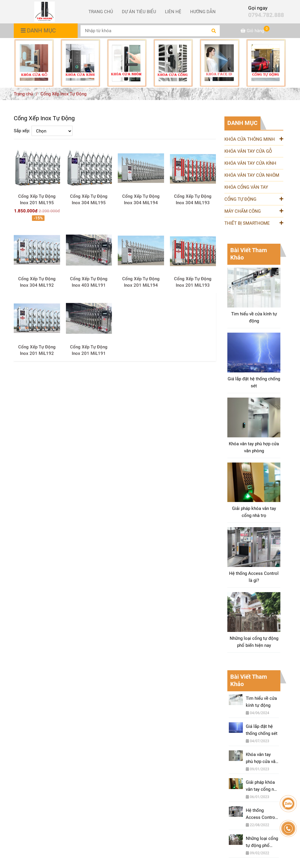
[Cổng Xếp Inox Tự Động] (45, 12)
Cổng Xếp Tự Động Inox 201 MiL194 (141, 282)
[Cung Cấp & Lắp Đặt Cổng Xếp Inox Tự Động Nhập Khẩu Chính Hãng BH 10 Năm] (255, 31)
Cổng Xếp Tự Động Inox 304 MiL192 (37, 282)
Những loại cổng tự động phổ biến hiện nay (254, 642)
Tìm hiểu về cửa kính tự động (254, 317)
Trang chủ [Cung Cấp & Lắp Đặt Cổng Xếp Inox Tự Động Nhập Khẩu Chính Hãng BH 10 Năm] (23, 94)
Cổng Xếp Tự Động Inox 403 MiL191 (89, 282)
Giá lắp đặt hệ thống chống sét (254, 382)
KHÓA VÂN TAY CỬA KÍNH (250, 163)
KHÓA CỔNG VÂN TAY (246, 187)
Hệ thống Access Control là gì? (254, 577)
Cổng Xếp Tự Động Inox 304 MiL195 (89, 200)
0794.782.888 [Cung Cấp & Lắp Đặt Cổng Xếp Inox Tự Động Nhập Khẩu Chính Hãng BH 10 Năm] (266, 15)
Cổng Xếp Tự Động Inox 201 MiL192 (37, 350)
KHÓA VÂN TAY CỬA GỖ (248, 151)
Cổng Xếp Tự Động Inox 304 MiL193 (193, 200)
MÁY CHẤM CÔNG (254, 211)
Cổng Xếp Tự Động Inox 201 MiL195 (37, 200)
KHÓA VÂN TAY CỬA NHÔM (252, 175)
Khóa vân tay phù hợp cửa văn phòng (254, 447)
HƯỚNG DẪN (203, 12)
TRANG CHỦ (101, 12)
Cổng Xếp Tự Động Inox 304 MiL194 (141, 200)
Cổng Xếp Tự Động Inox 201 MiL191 (89, 350)
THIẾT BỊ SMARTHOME (254, 223)
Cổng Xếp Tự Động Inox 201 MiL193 (193, 282)
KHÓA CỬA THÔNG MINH (254, 139)
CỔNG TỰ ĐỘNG (254, 199)
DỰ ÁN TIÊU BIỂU (139, 12)
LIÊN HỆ (173, 12)
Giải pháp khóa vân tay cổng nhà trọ (254, 512)
